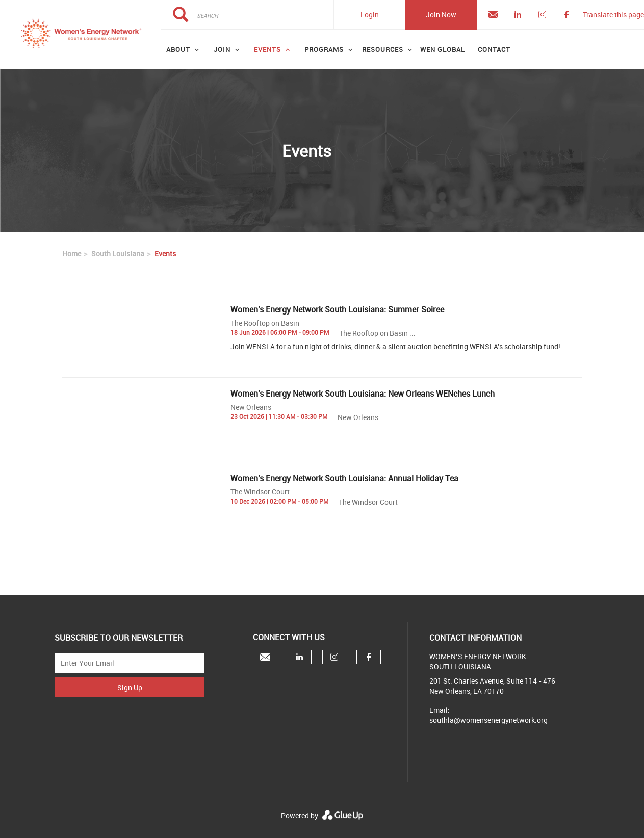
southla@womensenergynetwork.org (488, 720)
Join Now (441, 15)
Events (267, 49)
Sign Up (130, 687)
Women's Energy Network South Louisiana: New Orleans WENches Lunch (363, 394)
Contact (494, 49)
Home (72, 254)
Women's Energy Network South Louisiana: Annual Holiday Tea (344, 478)
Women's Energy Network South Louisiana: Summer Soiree (337, 309)
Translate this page (613, 15)
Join (222, 49)
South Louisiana (118, 254)
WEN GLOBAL (443, 49)
